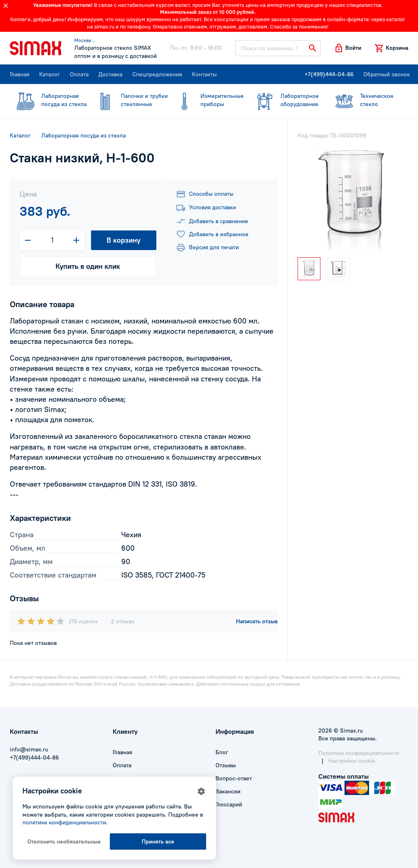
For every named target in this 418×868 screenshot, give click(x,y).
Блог (222, 752)
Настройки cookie (352, 761)
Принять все (158, 841)
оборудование (284, 100)
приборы (206, 100)
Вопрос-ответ (234, 778)
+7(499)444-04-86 (329, 74)
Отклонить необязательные (64, 841)
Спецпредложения (157, 74)
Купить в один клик (88, 266)
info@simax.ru (29, 749)
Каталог (50, 74)
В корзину (123, 240)
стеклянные (129, 100)
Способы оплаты (205, 194)
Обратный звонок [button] (387, 74)
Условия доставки (206, 208)
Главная (20, 74)
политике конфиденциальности (64, 822)
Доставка (110, 74)
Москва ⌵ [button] (85, 40)
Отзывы (226, 765)
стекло (364, 100)
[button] (348, 48)
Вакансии (228, 791)
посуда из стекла (48, 100)
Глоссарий (229, 804)
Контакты (204, 74)
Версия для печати (207, 248)
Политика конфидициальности (359, 753)
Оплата (79, 74)
